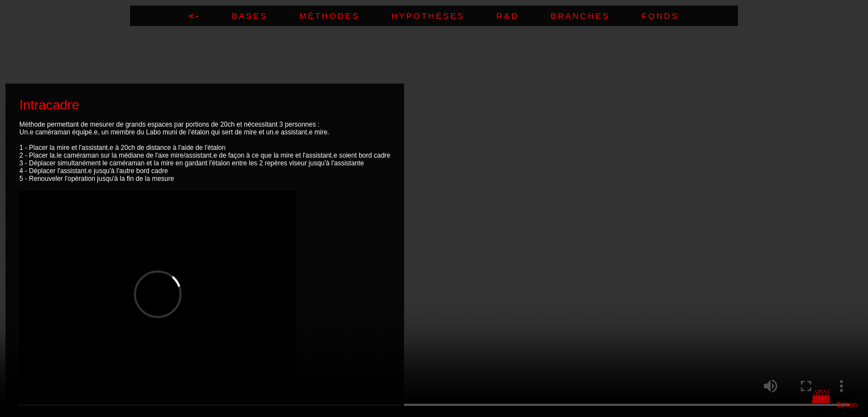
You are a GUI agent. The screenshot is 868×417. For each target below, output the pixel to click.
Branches (596, 16)
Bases (265, 16)
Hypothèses (444, 16)
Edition (847, 405)
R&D (524, 16)
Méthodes (345, 16)
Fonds (660, 16)
